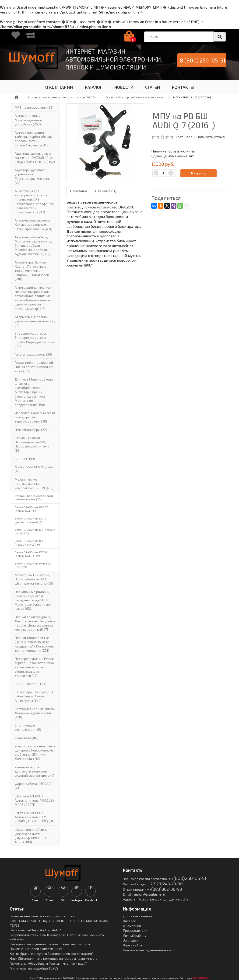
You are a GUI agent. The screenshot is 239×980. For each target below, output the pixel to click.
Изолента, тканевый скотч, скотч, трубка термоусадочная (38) (35, 417)
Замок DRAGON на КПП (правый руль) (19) (30, 543)
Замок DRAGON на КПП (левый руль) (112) (35, 531)
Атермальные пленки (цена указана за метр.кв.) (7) (35, 321)
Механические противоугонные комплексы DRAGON (62, 97)
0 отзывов (184, 137)
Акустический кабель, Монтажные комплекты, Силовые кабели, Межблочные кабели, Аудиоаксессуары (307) (33, 246)
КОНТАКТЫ (183, 87)
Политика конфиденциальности (148, 950)
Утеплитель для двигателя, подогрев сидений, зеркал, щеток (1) (35, 771)
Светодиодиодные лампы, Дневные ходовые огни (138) (35, 713)
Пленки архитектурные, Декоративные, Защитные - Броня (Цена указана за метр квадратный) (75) (35, 623)
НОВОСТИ (124, 87)
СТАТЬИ (153, 87)
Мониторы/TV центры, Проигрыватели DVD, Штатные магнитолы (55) (34, 579)
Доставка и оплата (138, 916)
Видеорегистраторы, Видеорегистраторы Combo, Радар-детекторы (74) (34, 340)
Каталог (129, 921)
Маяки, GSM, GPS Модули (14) (34, 469)
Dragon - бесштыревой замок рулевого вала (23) (35, 498)
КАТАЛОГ (93, 87)
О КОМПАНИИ (59, 87)
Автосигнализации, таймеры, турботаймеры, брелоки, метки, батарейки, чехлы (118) (34, 139)
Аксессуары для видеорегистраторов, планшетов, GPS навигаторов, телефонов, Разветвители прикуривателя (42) (34, 201)
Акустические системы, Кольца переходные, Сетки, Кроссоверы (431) (33, 224)
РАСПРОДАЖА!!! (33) (30, 684)
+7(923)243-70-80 (165, 884)
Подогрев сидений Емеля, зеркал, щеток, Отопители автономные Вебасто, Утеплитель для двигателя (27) (35, 667)
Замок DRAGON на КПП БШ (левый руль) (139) (32, 554)
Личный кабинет (135, 935)
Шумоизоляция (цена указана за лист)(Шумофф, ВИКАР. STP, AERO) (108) (32, 836)
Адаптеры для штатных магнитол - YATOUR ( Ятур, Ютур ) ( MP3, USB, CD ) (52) (35, 158)
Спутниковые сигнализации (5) (28, 727)
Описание (79, 191)
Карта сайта (132, 945)
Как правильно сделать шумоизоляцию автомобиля (50, 944)
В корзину (199, 173)
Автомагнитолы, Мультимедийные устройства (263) (28, 120)
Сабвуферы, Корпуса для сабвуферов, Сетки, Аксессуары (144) (34, 696)
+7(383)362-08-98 (164, 889)
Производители (135, 930)
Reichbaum (201, 978)
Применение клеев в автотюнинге (36, 949)
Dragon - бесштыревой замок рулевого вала (135, 97)
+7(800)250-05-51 (187, 878)
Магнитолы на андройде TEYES (34, 968)
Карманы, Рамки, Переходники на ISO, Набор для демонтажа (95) (32, 444)
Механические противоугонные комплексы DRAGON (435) (34, 483)
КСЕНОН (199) (25, 459)
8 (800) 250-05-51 (203, 60)
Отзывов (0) (106, 191)
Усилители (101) (27, 738)
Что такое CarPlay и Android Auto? (35, 930)
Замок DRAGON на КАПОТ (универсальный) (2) (31, 520)
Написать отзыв (211, 137)
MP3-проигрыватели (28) (34, 107)
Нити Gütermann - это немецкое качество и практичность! (54, 958)
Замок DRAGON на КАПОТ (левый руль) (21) (31, 509)
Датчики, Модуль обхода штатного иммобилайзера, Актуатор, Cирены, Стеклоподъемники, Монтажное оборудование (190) (34, 392)
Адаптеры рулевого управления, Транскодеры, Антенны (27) (33, 176)
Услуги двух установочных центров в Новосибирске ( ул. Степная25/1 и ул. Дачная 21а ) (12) (35, 752)
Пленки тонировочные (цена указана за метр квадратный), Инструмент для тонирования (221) (35, 644)
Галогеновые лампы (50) (33, 354)
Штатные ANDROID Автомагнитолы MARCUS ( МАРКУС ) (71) (35, 800)
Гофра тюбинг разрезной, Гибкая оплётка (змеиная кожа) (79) (34, 367)
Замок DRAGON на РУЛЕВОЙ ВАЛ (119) (33, 565)
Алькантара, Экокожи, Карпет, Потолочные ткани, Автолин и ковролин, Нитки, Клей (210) (32, 271)
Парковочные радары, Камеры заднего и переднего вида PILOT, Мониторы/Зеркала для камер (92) (33, 600)
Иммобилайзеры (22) (31, 430)
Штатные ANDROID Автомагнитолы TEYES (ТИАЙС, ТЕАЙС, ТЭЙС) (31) (35, 817)
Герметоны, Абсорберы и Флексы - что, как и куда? (48, 963)
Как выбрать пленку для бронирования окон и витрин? (52, 954)
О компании (132, 926)
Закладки (130, 940)
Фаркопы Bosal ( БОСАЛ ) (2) (33, 786)
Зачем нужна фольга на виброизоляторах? (43, 916)
